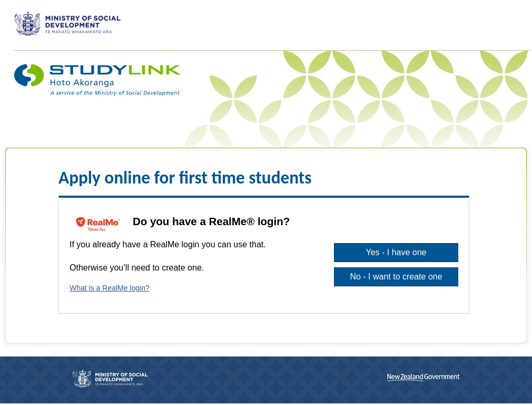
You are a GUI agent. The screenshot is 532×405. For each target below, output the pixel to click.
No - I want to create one (396, 277)
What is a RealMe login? (110, 288)
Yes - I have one (396, 252)
